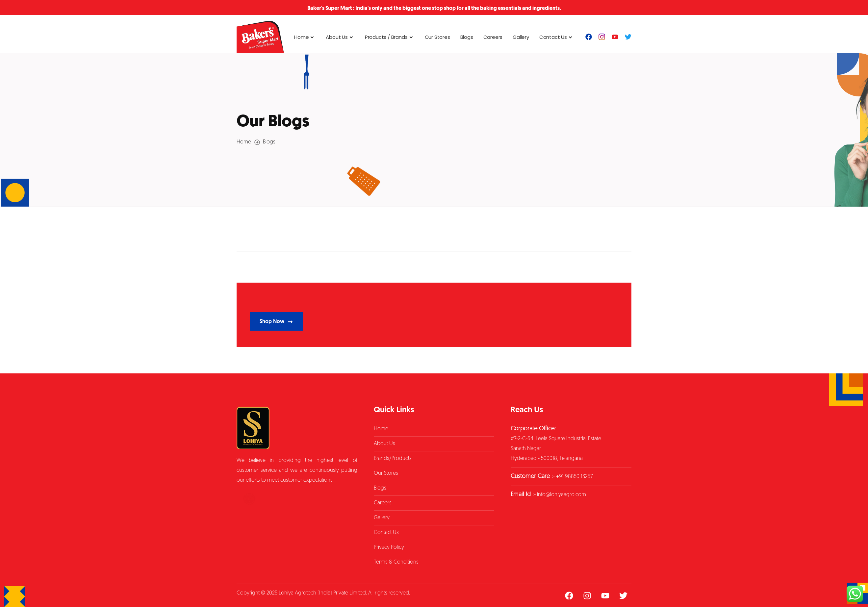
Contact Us (557, 37)
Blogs (467, 37)
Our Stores (437, 37)
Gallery (521, 37)
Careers (493, 37)
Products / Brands (390, 37)
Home (305, 37)
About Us (340, 37)
